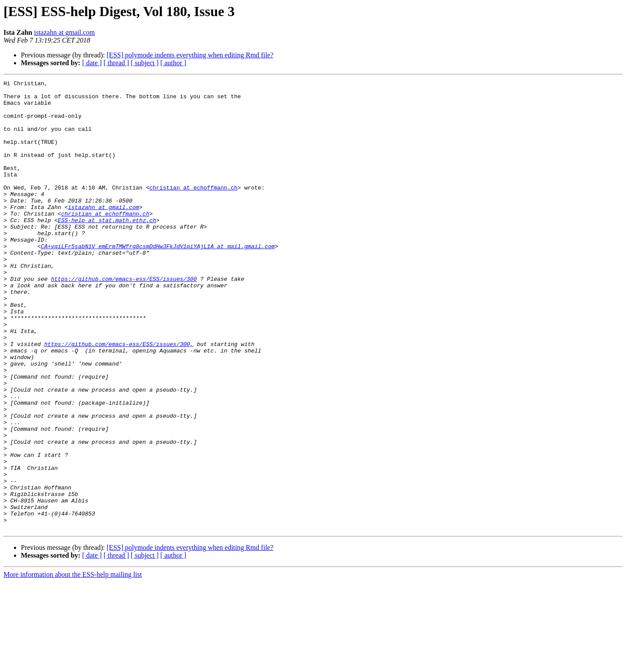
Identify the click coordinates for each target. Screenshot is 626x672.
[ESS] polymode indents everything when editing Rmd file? (190, 55)
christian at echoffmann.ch (193, 210)
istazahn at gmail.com (64, 32)
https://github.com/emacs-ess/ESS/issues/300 (124, 319)
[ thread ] (116, 63)
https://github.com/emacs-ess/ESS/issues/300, (119, 397)
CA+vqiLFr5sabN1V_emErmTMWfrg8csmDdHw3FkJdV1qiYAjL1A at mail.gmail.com (158, 280)
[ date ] (92, 63)
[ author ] (173, 63)
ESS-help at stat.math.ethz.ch (107, 249)
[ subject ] (145, 63)
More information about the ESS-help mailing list (73, 664)
